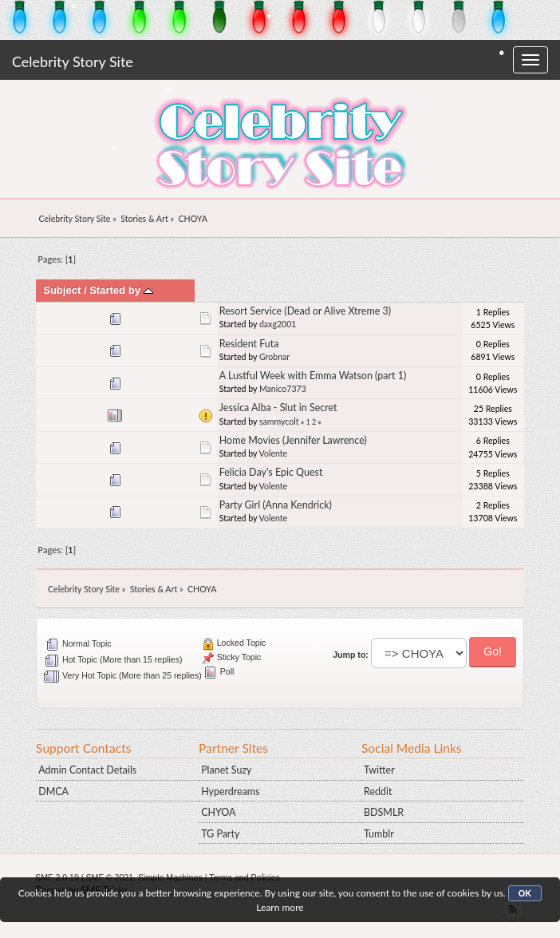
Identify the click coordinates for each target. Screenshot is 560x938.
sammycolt (279, 422)
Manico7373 (283, 389)
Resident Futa (249, 344)
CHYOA (218, 812)
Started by (121, 290)
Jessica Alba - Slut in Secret (278, 408)
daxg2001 (278, 324)
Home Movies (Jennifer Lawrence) (293, 440)
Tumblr (379, 834)
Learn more (280, 907)
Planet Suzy (226, 770)
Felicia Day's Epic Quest (271, 472)
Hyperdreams (230, 792)
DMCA (53, 792)
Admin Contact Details (87, 770)
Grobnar (274, 357)
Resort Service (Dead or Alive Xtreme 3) (305, 311)
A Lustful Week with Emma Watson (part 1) (313, 376)
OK (525, 893)
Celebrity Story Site (73, 61)
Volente (274, 453)
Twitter (379, 770)
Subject (62, 290)
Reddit (378, 792)
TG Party (220, 834)
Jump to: (351, 655)
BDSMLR (384, 812)
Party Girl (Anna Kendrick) (276, 505)
